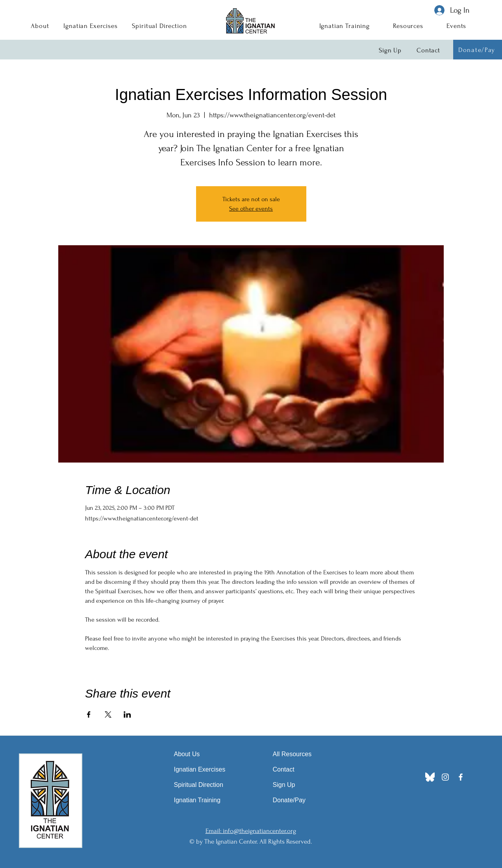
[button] (40, 26)
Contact (284, 769)
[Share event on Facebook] (89, 714)
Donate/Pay (289, 800)
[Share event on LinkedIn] (127, 714)
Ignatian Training (197, 800)
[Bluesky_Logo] (430, 777)
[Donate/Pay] (478, 50)
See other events (251, 209)
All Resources (292, 754)
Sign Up (284, 785)
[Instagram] (445, 777)
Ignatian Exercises (200, 769)
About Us (187, 754)
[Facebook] (461, 777)
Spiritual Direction (199, 785)
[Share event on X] (108, 714)
